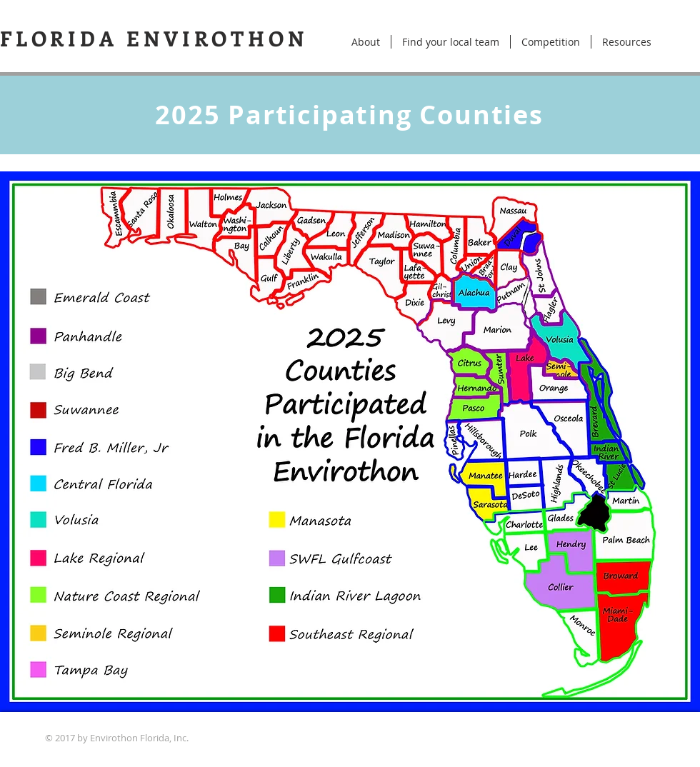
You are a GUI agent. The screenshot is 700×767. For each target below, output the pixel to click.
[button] (551, 42)
